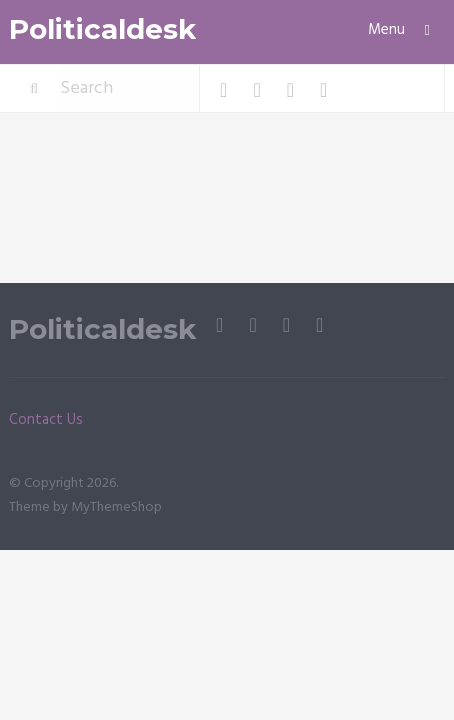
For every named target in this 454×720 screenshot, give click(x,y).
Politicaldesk (102, 29)
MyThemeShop (116, 507)
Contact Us (46, 420)
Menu (386, 30)
